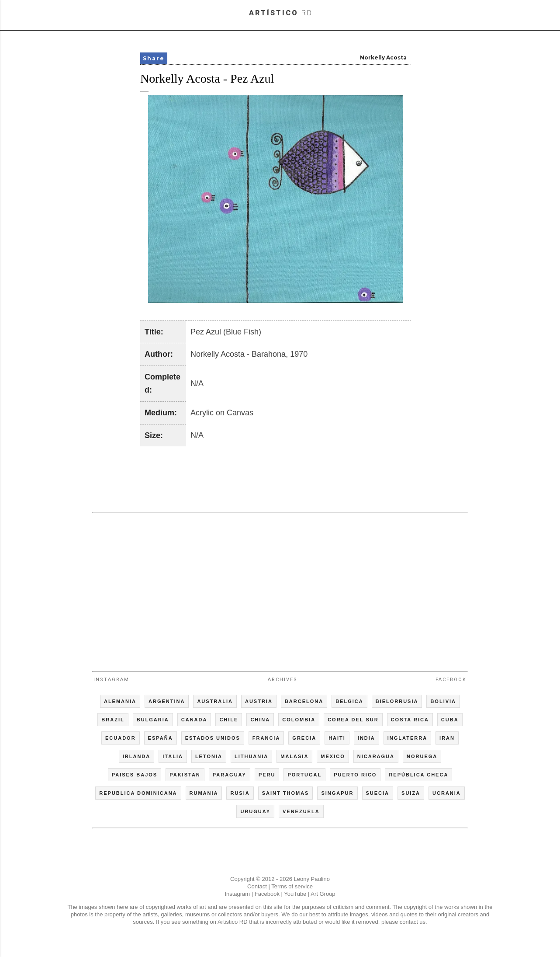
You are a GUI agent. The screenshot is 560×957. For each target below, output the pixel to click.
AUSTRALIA (215, 701)
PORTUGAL (304, 775)
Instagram (111, 680)
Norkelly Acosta (383, 57)
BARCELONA (304, 701)
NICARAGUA (376, 756)
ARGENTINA (167, 701)
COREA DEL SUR (353, 720)
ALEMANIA (120, 701)
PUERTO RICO (355, 775)
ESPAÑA (161, 738)
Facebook (451, 680)
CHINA (260, 720)
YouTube (295, 894)
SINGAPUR (337, 793)
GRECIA (304, 738)
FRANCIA (266, 738)
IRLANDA (137, 756)
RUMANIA (204, 793)
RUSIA (240, 793)
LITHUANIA (251, 756)
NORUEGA (422, 756)
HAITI (337, 738)
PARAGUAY (230, 775)
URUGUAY (255, 811)
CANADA (194, 720)
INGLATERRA (407, 738)
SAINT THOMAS (286, 793)
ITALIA (173, 756)
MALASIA (294, 756)
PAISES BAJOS (135, 775)
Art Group (323, 894)
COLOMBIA (299, 720)
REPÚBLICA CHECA (418, 775)
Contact (257, 886)
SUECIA (378, 793)
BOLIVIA (443, 701)
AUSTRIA (259, 701)
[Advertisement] (280, 588)
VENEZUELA (301, 811)
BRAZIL (113, 720)
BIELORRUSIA (397, 701)
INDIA (366, 738)
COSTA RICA (410, 720)
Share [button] (154, 58)
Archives (283, 680)
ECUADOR (121, 738)
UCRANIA (447, 793)
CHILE (229, 720)
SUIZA (411, 793)
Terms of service (292, 886)
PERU (267, 775)
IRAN (447, 738)
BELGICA (349, 701)
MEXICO (333, 756)
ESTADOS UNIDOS (213, 738)
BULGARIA (153, 720)
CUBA (450, 720)
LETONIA (209, 756)
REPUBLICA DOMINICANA (138, 793)
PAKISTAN (185, 775)
